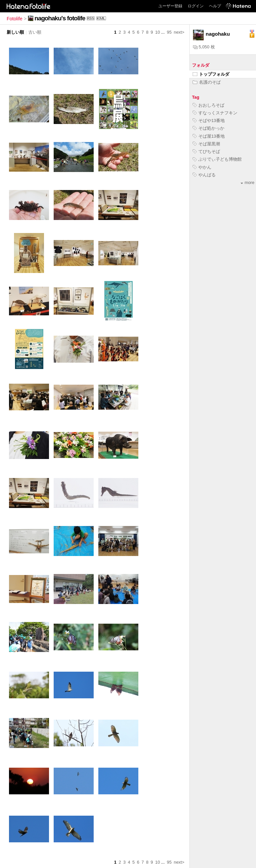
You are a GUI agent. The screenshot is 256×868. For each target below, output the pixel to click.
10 (158, 32)
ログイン (196, 6)
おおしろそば (208, 105)
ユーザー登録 (170, 6)
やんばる (204, 175)
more (247, 182)
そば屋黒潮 (206, 144)
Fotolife (14, 19)
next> (179, 32)
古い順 (35, 32)
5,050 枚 (204, 47)
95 (169, 32)
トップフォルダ (211, 74)
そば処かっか (208, 128)
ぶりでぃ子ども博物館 (217, 159)
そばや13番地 (209, 120)
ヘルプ (215, 6)
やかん (202, 167)
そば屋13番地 (209, 136)
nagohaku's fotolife (60, 18)
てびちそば (206, 151)
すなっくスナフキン (215, 113)
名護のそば (207, 82)
